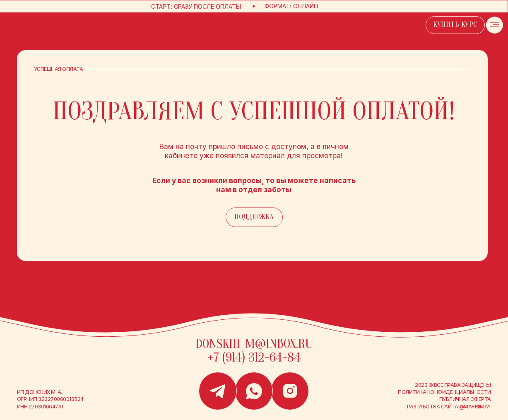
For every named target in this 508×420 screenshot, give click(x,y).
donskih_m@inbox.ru (254, 344)
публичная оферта (465, 399)
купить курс (455, 25)
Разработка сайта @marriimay (449, 407)
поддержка (254, 217)
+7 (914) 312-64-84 (254, 358)
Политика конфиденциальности (444, 392)
